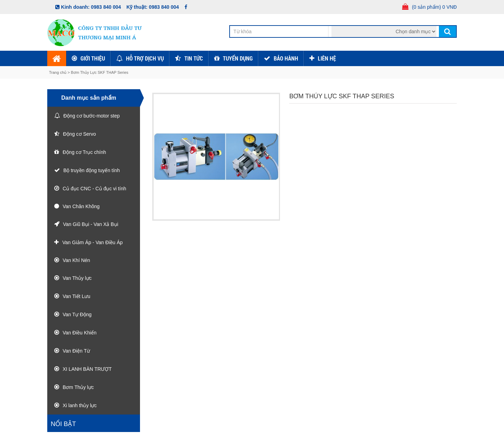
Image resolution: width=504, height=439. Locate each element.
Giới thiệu (93, 58)
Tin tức (194, 58)
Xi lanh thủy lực (80, 405)
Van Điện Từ (76, 351)
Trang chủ (58, 72)
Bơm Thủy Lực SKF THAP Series (100, 72)
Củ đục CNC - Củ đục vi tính (94, 189)
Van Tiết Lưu (76, 296)
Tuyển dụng (238, 58)
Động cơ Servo (79, 134)
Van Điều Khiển (80, 333)
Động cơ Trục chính (84, 152)
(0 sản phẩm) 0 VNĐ (434, 7)
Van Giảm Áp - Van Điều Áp (93, 242)
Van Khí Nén (76, 260)
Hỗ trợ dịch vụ (145, 58)
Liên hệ (327, 58)
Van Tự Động (77, 314)
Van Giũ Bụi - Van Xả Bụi (91, 224)
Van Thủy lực (77, 278)
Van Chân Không (81, 206)
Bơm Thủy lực (78, 387)
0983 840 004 (106, 7)
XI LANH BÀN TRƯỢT (87, 369)
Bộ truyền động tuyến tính (92, 170)
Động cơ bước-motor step (92, 116)
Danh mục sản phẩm (89, 98)
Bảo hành (286, 58)
